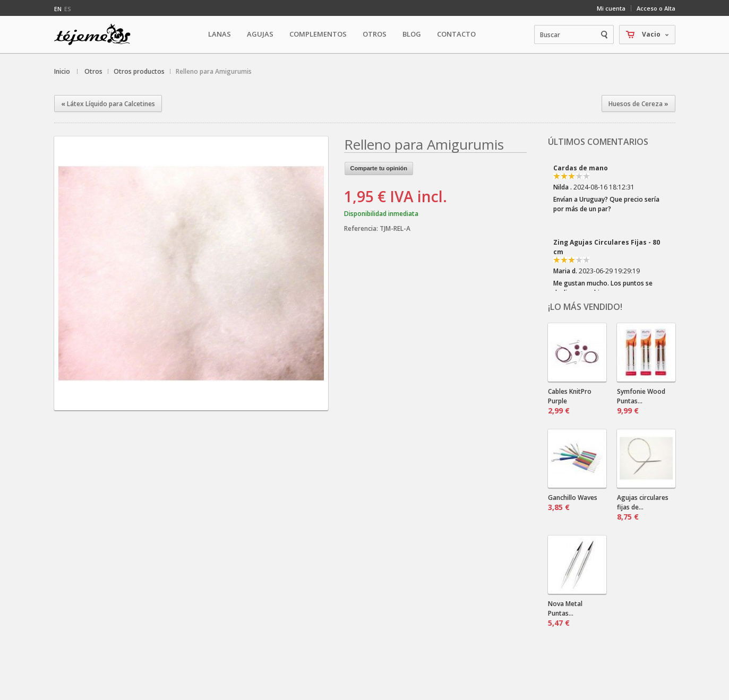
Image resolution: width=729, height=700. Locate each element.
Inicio (62, 71)
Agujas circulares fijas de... (643, 507)
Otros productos (139, 71)
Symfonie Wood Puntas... (641, 401)
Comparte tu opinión (379, 168)
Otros (93, 71)
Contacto (456, 34)
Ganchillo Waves (573, 503)
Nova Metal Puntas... (565, 613)
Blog (412, 34)
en (58, 9)
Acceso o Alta (656, 8)
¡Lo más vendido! (585, 307)
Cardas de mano (581, 168)
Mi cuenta (611, 8)
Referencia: (362, 228)
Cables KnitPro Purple (570, 401)
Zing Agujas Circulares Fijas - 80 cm (607, 247)
